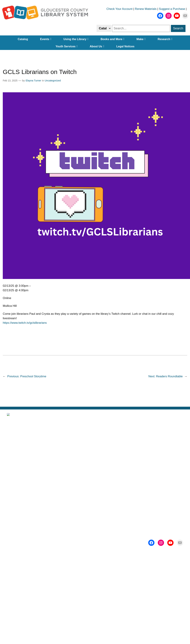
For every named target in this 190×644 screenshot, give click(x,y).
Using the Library (76, 39)
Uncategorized (53, 81)
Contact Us (157, 473)
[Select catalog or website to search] (104, 28)
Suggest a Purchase (172, 9)
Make (141, 39)
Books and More (112, 39)
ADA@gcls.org (106, 547)
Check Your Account (119, 9)
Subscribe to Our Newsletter (157, 441)
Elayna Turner (33, 81)
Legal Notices (125, 46)
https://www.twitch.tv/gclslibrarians (25, 323)
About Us (97, 46)
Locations (95, 452)
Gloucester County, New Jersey (112, 494)
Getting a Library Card (95, 462)
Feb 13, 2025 (10, 81)
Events (46, 39)
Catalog (23, 39)
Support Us (157, 462)
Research (165, 39)
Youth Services (66, 46)
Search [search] (178, 28)
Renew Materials (146, 9)
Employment (95, 473)
